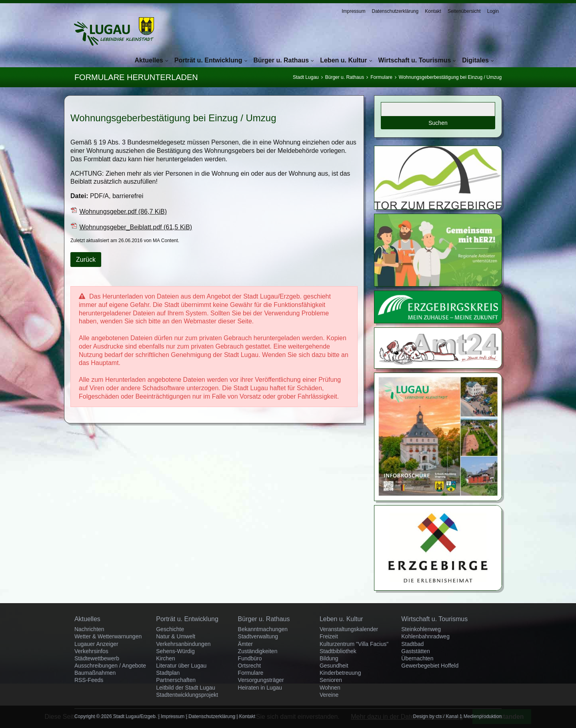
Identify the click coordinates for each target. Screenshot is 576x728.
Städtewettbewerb (97, 658)
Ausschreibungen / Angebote (110, 666)
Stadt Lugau (306, 77)
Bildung (329, 658)
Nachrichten (89, 629)
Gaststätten (416, 651)
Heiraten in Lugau (260, 688)
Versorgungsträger (261, 680)
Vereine (329, 695)
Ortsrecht (250, 666)
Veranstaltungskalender (349, 629)
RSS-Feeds (89, 680)
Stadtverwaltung (258, 636)
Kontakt (433, 11)
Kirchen (165, 658)
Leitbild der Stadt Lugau (186, 688)
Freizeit (329, 636)
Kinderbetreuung (340, 673)
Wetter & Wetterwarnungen (108, 636)
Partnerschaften (176, 680)
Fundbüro (250, 658)
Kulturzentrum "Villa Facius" (354, 644)
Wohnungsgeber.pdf (123, 212)
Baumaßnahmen (95, 673)
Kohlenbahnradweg (425, 636)
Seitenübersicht (464, 11)
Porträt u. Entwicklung (208, 60)
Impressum (353, 11)
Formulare (381, 77)
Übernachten (417, 658)
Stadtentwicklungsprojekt (187, 695)
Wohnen (330, 688)
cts (439, 716)
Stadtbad (412, 644)
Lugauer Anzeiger (96, 644)
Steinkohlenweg (421, 629)
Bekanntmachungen (263, 629)
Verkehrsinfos (91, 651)
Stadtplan (168, 673)
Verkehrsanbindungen (183, 644)
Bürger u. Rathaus (281, 60)
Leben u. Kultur (343, 60)
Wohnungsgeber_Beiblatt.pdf (136, 227)
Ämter (245, 644)
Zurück (86, 260)
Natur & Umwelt (176, 636)
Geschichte (170, 629)
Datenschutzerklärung (395, 11)
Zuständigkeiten (258, 651)
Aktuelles (149, 60)
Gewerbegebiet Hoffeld (430, 666)
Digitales (475, 60)
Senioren (331, 680)
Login (493, 11)
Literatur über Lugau (181, 666)
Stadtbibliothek (338, 651)
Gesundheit (334, 666)
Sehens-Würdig (175, 651)
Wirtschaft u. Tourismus (415, 60)
